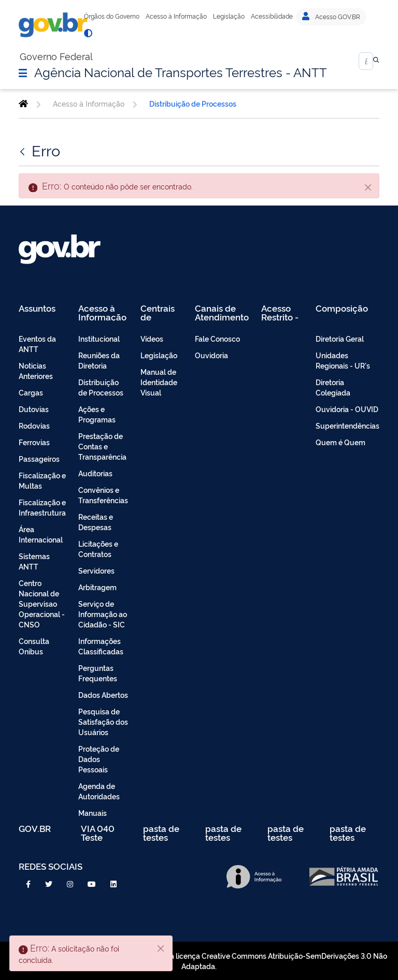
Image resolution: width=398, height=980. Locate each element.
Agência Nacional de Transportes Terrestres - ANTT (181, 71)
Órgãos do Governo (112, 16)
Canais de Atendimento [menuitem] (222, 312)
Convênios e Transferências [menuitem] (103, 495)
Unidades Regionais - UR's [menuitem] (343, 360)
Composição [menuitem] (342, 309)
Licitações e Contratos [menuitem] (98, 548)
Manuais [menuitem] (93, 813)
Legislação (229, 16)
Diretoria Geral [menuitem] (340, 338)
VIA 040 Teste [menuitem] (98, 833)
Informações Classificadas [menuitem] (101, 646)
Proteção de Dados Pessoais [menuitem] (99, 759)
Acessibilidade (272, 16)
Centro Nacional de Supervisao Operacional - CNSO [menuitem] (42, 603)
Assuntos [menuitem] (37, 309)
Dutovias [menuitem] (34, 409)
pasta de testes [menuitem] (161, 833)
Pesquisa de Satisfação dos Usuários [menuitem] (103, 721)
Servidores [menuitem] (96, 570)
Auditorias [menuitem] (95, 473)
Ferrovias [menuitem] (34, 442)
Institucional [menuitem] (99, 338)
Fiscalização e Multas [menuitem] (42, 480)
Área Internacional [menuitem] (41, 534)
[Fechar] (368, 186)
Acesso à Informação (176, 16)
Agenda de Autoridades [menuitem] (99, 791)
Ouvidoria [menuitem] (211, 355)
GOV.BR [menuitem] (35, 829)
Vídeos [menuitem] (152, 338)
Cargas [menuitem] (31, 392)
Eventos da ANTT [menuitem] (37, 343)
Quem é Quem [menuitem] (340, 442)
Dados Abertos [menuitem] (103, 694)
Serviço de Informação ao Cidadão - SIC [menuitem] (103, 614)
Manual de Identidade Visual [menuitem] (159, 382)
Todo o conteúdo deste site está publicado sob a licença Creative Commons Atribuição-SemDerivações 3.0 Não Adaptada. (199, 961)
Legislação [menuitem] (159, 355)
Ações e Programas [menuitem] (97, 414)
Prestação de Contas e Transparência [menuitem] (102, 446)
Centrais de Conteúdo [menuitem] (161, 312)
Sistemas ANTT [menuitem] (34, 561)
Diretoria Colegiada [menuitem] (333, 387)
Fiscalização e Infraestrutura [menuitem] (42, 507)
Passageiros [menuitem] (39, 458)
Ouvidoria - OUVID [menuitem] (347, 409)
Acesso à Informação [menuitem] (102, 312)
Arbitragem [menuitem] (97, 587)
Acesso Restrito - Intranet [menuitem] (280, 312)
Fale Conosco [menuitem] (217, 338)
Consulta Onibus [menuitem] (34, 646)
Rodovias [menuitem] (34, 425)
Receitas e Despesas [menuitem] (96, 522)
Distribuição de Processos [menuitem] (101, 387)
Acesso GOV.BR (331, 17)
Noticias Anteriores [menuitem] (36, 370)
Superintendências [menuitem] (347, 425)
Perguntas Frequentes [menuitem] (98, 673)
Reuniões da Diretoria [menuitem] (99, 360)
